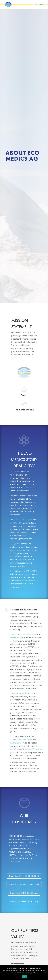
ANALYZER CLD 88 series (25, 634)
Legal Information (24, 409)
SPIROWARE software (32, 749)
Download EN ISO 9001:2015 (24, 876)
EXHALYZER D (16, 523)
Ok (25, 977)
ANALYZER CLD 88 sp (23, 520)
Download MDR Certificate (24, 901)
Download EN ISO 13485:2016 (24, 884)
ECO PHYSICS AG (31, 839)
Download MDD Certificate (24, 893)
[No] (45, 973)
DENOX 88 (15, 638)
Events (24, 395)
